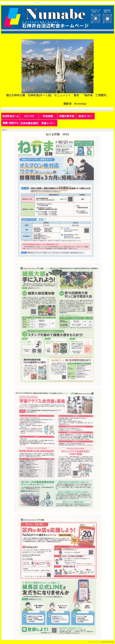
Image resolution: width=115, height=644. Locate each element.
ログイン (37, 3)
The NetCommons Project (108, 642)
